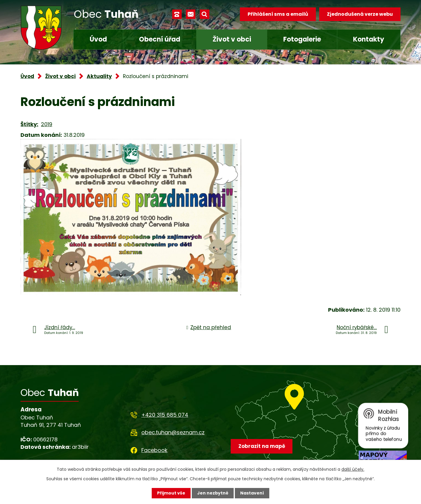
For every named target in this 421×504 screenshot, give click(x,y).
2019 (47, 124)
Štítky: (29, 124)
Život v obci (232, 39)
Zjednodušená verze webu (360, 14)
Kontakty (369, 39)
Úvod (98, 39)
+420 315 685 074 (165, 415)
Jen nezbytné (213, 493)
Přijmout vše (171, 493)
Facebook (154, 450)
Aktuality (99, 76)
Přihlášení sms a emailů (278, 14)
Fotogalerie (302, 39)
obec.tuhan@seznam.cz (173, 432)
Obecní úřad (160, 39)
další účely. (353, 469)
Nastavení (252, 493)
